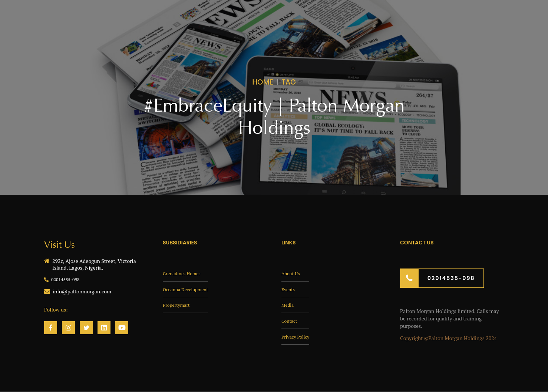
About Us (292, 273)
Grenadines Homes (184, 273)
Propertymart (178, 304)
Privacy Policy (298, 336)
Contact (290, 320)
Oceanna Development (189, 289)
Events (289, 289)
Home (263, 82)
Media (288, 304)
